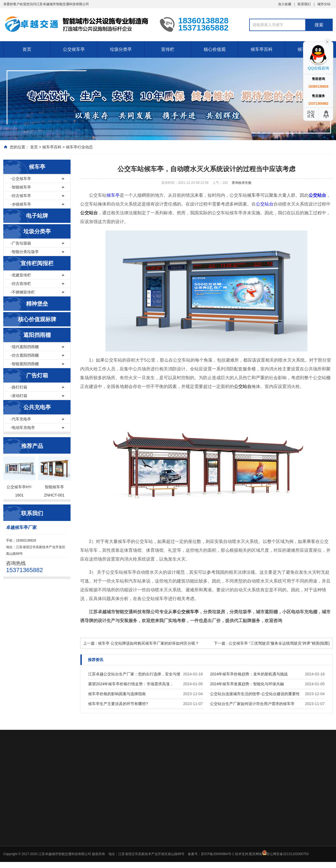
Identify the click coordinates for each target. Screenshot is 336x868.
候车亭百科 (262, 49)
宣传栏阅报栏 (37, 263)
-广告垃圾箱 (21, 243)
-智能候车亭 (21, 187)
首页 (27, 49)
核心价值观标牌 (37, 319)
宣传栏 (168, 49)
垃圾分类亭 (121, 49)
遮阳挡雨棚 (37, 335)
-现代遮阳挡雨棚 (25, 347)
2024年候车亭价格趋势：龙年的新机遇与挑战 (249, 674)
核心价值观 (215, 49)
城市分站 (324, 4)
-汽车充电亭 (21, 419)
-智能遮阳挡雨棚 (25, 364)
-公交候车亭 (21, 179)
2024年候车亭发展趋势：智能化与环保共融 (247, 684)
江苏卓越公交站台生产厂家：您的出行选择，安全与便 (134, 674)
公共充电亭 (37, 407)
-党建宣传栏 (21, 275)
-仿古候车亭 (21, 196)
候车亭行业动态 (79, 147)
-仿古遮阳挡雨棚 (25, 355)
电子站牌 (37, 216)
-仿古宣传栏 (21, 284)
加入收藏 (285, 4)
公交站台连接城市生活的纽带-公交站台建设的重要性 (255, 694)
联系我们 (304, 4)
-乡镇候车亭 (21, 204)
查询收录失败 (242, 183)
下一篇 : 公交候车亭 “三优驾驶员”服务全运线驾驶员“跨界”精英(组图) (272, 643)
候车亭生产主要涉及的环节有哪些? (118, 704)
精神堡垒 (37, 304)
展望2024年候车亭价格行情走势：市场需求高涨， (131, 684)
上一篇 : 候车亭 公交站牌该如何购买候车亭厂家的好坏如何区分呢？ (141, 643)
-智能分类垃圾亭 (25, 252)
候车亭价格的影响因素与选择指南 (117, 694)
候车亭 (37, 167)
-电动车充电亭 (23, 428)
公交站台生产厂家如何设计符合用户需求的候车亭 (252, 704)
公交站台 (317, 195)
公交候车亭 (74, 49)
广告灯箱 (37, 375)
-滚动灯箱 (19, 396)
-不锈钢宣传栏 (23, 292)
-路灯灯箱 (19, 387)
